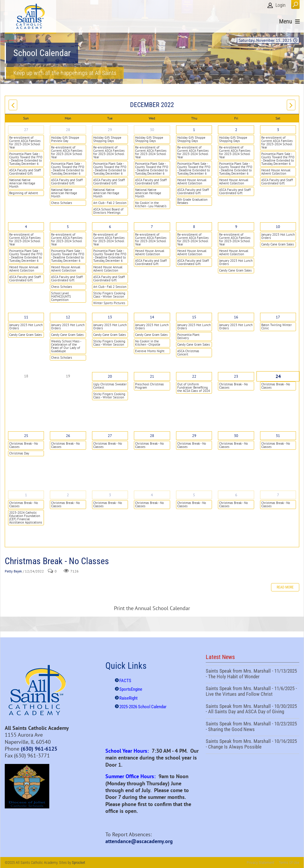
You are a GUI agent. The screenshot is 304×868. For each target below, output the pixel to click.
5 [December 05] (68, 227)
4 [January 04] (152, 495)
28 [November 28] (68, 130)
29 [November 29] (110, 130)
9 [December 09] (236, 227)
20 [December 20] (110, 376)
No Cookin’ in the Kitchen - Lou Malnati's (151, 204)
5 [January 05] (194, 495)
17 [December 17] (278, 317)
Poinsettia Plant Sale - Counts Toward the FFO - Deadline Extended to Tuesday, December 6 (26, 159)
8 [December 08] (194, 227)
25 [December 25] (26, 436)
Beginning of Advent (24, 193)
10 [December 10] (278, 227)
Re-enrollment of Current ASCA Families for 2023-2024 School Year (25, 142)
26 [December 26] (68, 436)
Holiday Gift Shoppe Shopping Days (107, 139)
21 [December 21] (152, 376)
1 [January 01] (26, 495)
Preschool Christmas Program (149, 386)
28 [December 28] (152, 436)
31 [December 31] (278, 436)
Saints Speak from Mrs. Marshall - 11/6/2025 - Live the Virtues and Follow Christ (252, 692)
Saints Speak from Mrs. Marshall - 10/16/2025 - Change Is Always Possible (252, 745)
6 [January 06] (236, 495)
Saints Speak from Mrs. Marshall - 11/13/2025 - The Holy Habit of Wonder (252, 674)
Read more (285, 587)
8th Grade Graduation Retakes (192, 201)
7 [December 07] (152, 227)
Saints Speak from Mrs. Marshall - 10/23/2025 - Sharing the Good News (252, 727)
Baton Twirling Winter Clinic (277, 327)
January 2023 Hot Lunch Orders (236, 262)
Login (281, 5)
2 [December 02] (236, 130)
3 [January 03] (110, 495)
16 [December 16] (236, 317)
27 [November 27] (26, 130)
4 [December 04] (26, 227)
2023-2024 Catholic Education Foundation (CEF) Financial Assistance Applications (26, 517)
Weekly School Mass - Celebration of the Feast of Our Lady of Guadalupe (66, 346)
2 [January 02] (68, 495)
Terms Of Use (289, 863)
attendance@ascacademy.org (139, 841)
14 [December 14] (152, 317)
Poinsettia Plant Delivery (188, 336)
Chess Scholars (62, 203)
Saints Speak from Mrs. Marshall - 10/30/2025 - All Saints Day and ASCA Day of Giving (252, 710)
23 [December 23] (236, 376)
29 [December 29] (194, 436)
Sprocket (79, 863)
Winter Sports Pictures (109, 303)
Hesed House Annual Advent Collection (192, 182)
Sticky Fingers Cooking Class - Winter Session (109, 295)
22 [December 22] (194, 376)
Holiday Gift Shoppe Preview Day (65, 139)
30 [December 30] (236, 436)
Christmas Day (19, 453)
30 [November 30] (152, 130)
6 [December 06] (110, 227)
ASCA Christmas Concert (188, 353)
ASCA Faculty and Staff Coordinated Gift (25, 172)
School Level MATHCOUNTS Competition (61, 296)
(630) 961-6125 (39, 749)
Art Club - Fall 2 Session (110, 203)
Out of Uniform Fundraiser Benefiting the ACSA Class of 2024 (194, 387)
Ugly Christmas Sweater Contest (110, 386)
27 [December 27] (110, 436)
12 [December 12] (68, 317)
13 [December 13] (110, 317)
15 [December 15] (194, 317)
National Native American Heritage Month (22, 183)
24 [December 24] (278, 376)
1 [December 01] (194, 130)
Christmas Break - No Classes (233, 386)
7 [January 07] (278, 495)
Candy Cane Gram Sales (235, 270)
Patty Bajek (13, 571)
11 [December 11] (26, 317)
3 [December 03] (278, 130)
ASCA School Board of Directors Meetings (108, 211)
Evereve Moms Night (150, 351)
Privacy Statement (261, 863)
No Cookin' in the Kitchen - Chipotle (148, 343)
